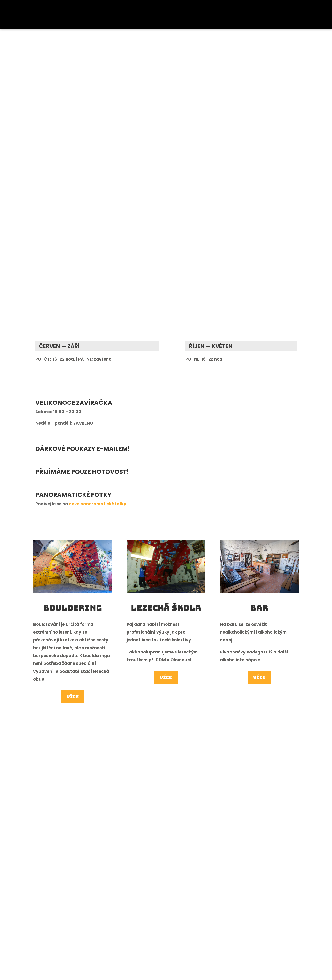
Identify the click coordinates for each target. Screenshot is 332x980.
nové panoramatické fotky (98, 504)
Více (73, 697)
